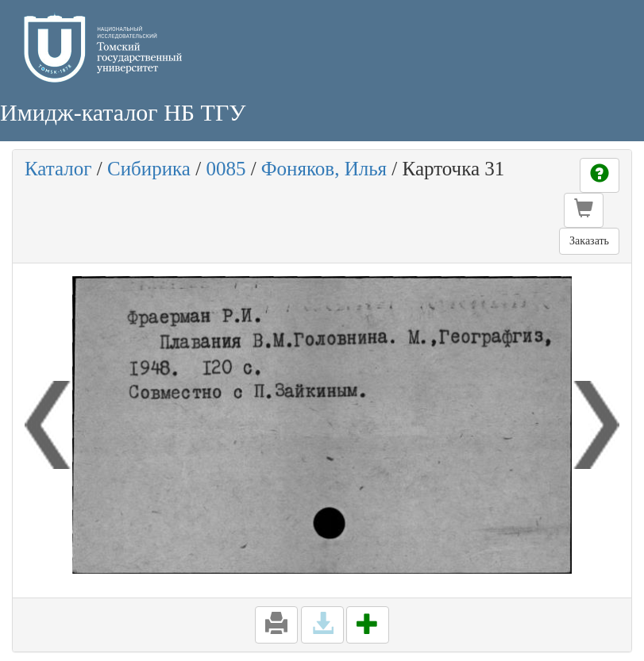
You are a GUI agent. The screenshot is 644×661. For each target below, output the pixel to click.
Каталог (58, 169)
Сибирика (149, 169)
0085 (226, 169)
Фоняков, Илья (324, 169)
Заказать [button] (589, 241)
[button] (584, 210)
